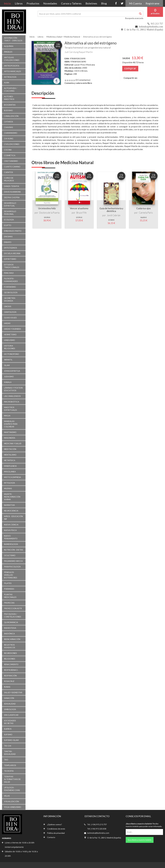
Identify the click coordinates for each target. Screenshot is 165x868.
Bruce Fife (81, 213)
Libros (19, 3)
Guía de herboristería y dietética (111, 210)
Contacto (49, 837)
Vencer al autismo (79, 208)
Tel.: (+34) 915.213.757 (97, 824)
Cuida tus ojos (143, 208)
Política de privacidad (54, 833)
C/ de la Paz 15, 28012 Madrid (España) (143, 30)
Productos (33, 3)
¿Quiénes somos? (53, 824)
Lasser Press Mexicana (84, 65)
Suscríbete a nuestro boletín (140, 840)
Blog (104, 3)
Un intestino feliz (47, 208)
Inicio (8, 3)
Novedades (50, 3)
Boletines (91, 3)
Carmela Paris (146, 213)
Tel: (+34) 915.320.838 (97, 829)
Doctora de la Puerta (49, 213)
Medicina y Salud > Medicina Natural (63, 37)
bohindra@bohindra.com (151, 27)
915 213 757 (157, 24)
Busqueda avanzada (134, 18)
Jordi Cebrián (114, 215)
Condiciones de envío (54, 829)
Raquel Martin (86, 52)
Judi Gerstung (71, 52)
